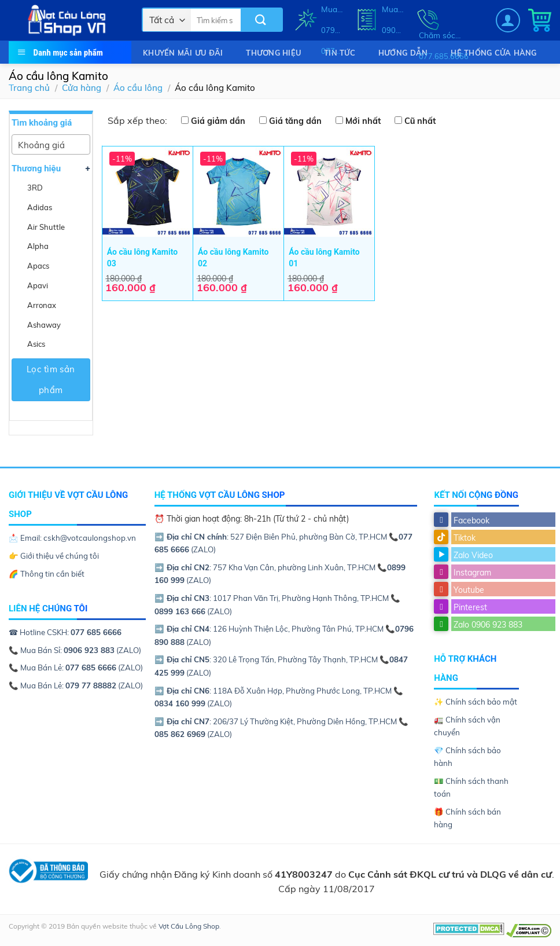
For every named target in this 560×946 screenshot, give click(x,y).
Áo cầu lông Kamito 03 (142, 258)
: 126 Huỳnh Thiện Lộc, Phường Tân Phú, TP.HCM (270, 629)
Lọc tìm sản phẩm (51, 379)
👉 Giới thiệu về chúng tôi (54, 556)
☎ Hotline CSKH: (65, 632)
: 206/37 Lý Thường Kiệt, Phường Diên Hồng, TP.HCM (277, 721)
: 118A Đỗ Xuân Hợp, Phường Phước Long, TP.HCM (274, 691)
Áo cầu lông (138, 88)
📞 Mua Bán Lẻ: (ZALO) (76, 668)
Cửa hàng (82, 88)
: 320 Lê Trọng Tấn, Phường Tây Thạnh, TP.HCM (267, 659)
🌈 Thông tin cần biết (47, 574)
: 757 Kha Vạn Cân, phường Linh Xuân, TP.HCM (266, 567)
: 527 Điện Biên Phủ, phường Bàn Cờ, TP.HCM (272, 537)
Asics (36, 344)
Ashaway (44, 325)
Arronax (42, 305)
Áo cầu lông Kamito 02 (233, 258)
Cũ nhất (420, 121)
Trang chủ (29, 88)
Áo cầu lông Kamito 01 (324, 258)
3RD (35, 188)
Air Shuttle (46, 227)
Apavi (38, 285)
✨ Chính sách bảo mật (476, 702)
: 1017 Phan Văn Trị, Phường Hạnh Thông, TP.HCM (272, 598)
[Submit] (261, 20)
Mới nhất (363, 121)
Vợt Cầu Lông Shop (189, 926)
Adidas (40, 207)
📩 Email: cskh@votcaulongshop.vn (72, 538)
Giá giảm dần (218, 121)
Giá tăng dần (295, 121)
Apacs (38, 266)
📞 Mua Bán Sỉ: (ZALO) (75, 650)
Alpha (38, 246)
